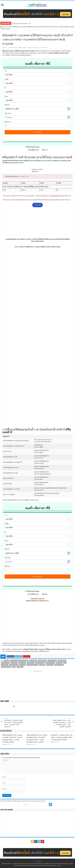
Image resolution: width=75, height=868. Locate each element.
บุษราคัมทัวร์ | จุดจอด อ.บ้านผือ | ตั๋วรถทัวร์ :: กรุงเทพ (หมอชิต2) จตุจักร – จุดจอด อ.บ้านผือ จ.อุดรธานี (14, 723)
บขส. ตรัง (23, 665)
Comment (5, 760)
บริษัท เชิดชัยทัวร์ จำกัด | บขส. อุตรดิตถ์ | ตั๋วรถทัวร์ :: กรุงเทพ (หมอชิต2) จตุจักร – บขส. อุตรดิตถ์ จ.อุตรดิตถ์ (61, 723)
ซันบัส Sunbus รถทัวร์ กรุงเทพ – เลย (21, 23)
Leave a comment (35, 48)
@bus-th (43, 150)
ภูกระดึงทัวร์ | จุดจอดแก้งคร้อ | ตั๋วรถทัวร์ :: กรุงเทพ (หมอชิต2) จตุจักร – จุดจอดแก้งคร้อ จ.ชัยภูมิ (62, 737)
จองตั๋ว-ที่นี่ (37, 205)
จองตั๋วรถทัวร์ (7, 643)
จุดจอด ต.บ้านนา (52, 661)
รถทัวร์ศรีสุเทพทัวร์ (6, 667)
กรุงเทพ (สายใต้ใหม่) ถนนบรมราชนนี (19, 661)
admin (5, 48)
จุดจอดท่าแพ (22, 663)
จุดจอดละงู (59, 663)
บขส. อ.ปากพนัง (59, 665)
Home (3, 27)
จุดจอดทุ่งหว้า (31, 663)
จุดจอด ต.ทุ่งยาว (42, 661)
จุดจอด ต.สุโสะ (62, 661)
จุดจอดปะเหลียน (40, 663)
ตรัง (65, 663)
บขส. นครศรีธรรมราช (32, 665)
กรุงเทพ (7, 661)
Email (4, 783)
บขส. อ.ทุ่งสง (50, 665)
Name (4, 777)
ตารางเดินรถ (9, 27)
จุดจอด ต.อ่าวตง (6, 663)
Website (4, 789)
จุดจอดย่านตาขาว (50, 663)
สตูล (14, 667)
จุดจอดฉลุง (14, 663)
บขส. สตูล (42, 665)
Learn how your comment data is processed (33, 801)
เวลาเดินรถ (20, 667)
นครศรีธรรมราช (14, 665)
